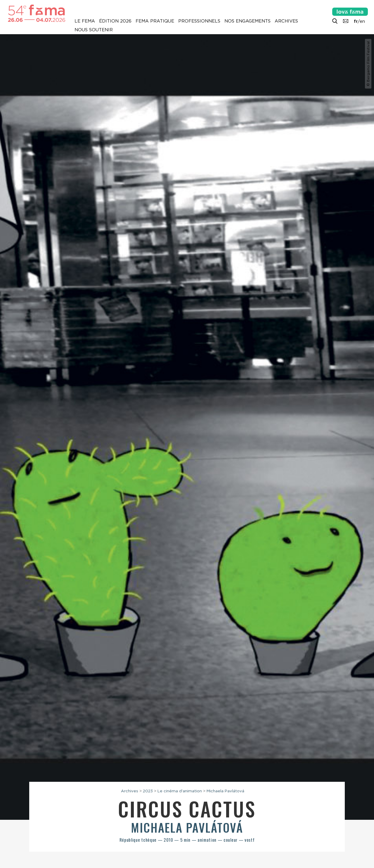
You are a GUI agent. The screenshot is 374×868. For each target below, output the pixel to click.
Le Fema (85, 21)
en (362, 21)
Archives (286, 21)
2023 (148, 791)
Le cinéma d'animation (180, 791)
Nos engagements (247, 21)
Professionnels (199, 21)
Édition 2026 (115, 21)
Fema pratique (155, 21)
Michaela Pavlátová (225, 791)
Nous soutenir (94, 30)
